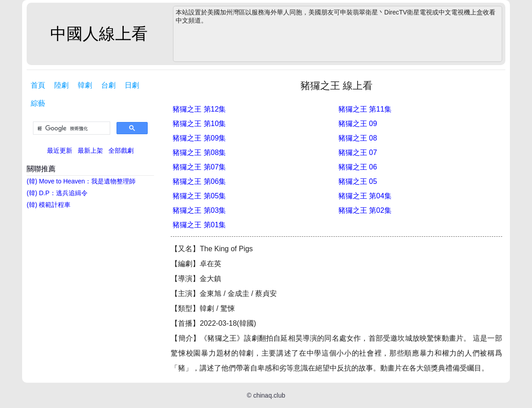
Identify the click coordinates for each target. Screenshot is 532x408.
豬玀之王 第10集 (199, 124)
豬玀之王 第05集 (199, 196)
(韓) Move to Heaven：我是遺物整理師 (81, 181)
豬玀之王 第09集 (199, 138)
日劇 (132, 85)
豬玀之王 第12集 (199, 109)
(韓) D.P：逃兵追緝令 (57, 193)
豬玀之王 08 (358, 138)
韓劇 (85, 85)
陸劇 (61, 85)
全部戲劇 (121, 150)
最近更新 (60, 150)
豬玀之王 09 (358, 124)
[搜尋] (71, 128)
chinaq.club (269, 395)
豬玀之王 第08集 (199, 152)
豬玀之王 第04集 (365, 196)
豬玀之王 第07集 (199, 167)
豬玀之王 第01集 (199, 225)
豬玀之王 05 (358, 181)
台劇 (108, 85)
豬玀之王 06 (358, 167)
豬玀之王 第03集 (199, 210)
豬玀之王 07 (358, 152)
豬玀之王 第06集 (199, 181)
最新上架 (90, 150)
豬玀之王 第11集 (365, 109)
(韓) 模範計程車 (49, 205)
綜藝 (38, 103)
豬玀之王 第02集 (365, 210)
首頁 (38, 85)
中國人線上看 (99, 34)
